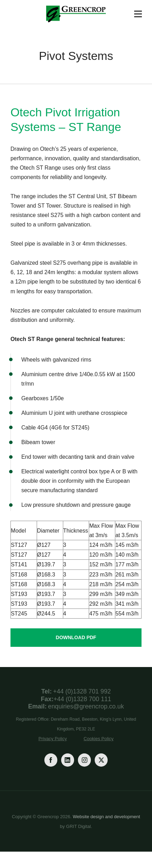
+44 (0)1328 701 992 (82, 691)
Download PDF (76, 637)
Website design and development (106, 817)
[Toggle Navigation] (138, 14)
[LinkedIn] (68, 760)
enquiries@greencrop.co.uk (86, 706)
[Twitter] (101, 760)
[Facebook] (51, 760)
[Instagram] (84, 760)
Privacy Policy (53, 739)
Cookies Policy (99, 739)
